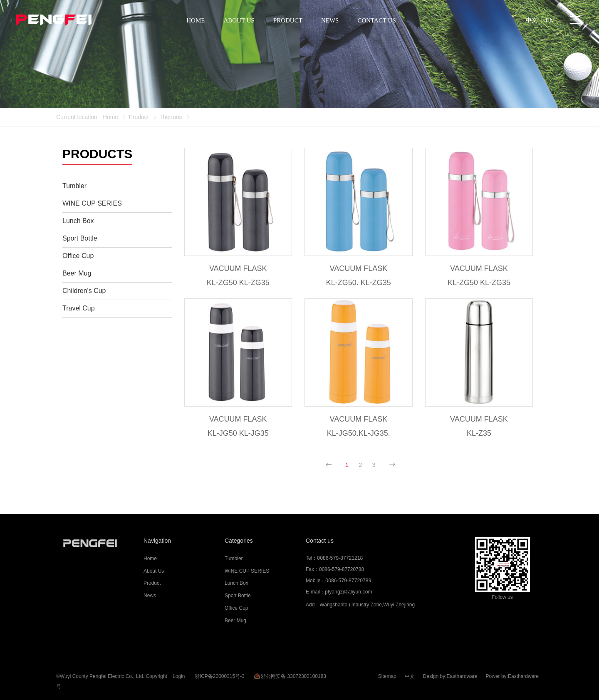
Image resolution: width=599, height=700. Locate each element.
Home (110, 117)
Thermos (172, 117)
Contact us (320, 542)
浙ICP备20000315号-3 (220, 673)
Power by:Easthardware (512, 673)
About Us (154, 572)
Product (139, 117)
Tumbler (234, 560)
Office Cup (236, 609)
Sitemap (387, 673)
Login (179, 673)
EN (550, 21)
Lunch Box (236, 585)
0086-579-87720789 (348, 582)
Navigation (157, 542)
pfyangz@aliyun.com (348, 593)
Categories (239, 542)
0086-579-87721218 (339, 559)
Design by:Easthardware (450, 673)
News (150, 597)
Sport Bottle (238, 597)
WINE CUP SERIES (247, 572)
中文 (410, 673)
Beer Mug (235, 622)
